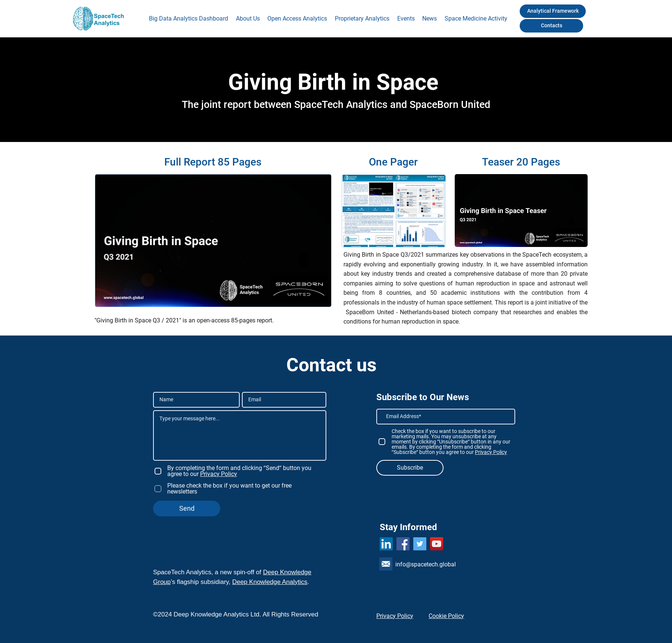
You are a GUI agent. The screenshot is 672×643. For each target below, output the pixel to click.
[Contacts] (551, 26)
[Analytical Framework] (553, 11)
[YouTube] (437, 544)
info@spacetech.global (426, 564)
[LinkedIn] (386, 544)
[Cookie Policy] (452, 616)
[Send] (187, 508)
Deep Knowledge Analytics (270, 582)
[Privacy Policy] (399, 616)
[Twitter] (420, 544)
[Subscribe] (410, 468)
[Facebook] (403, 544)
